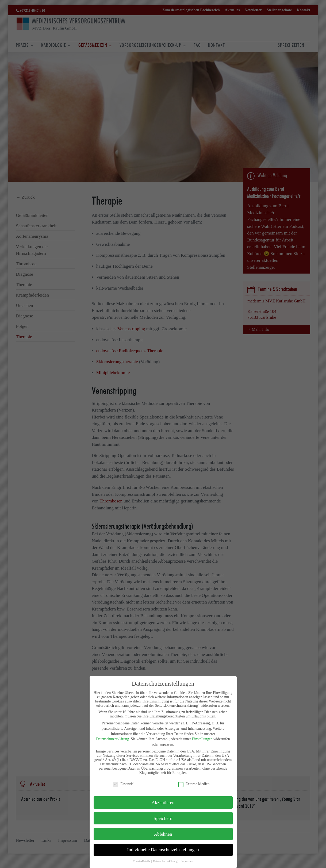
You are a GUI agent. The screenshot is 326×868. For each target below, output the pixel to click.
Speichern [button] (163, 818)
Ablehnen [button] (163, 834)
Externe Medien (194, 784)
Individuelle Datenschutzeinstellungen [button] (163, 850)
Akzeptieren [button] (163, 802)
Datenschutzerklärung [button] (166, 861)
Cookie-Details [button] (142, 861)
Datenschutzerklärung (112, 739)
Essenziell (124, 784)
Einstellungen (202, 739)
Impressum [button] (187, 861)
